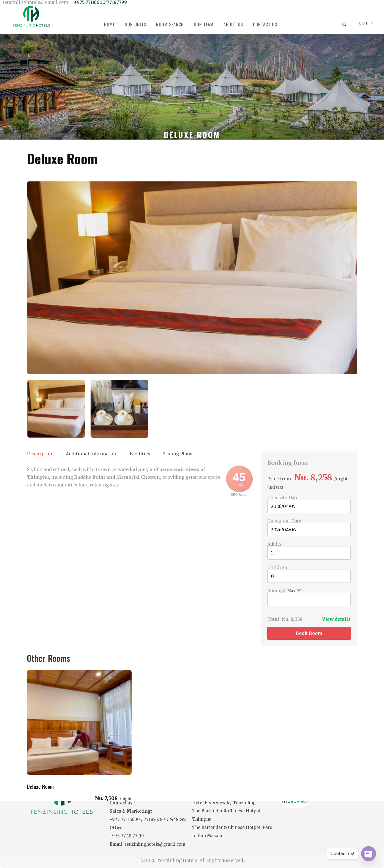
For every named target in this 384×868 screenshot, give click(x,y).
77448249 (176, 819)
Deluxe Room (62, 158)
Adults (274, 544)
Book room (309, 633)
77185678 (154, 819)
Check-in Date (283, 497)
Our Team (204, 25)
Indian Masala (207, 836)
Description (40, 454)
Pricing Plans (177, 454)
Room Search (170, 25)
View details (336, 619)
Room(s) (276, 591)
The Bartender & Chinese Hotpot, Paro (232, 827)
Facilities (140, 454)
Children (277, 567)
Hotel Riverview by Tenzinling (224, 803)
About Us (233, 25)
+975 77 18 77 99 (127, 836)
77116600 (131, 819)
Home (109, 25)
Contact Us (265, 25)
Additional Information (92, 454)
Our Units (135, 25)
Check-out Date (284, 521)
